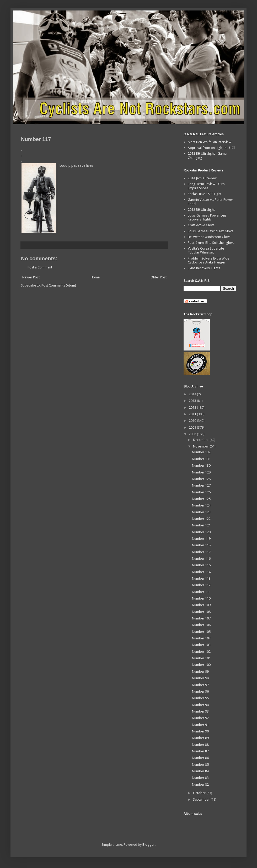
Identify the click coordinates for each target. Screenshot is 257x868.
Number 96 (200, 691)
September (202, 799)
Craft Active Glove (201, 225)
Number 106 (201, 625)
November (201, 446)
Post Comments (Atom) (59, 285)
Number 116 (201, 559)
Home (95, 277)
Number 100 (201, 665)
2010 (193, 421)
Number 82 (200, 785)
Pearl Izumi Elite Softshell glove (211, 243)
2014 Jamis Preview (202, 178)
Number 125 (201, 499)
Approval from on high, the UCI (211, 148)
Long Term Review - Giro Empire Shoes (206, 186)
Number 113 (201, 578)
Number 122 (201, 519)
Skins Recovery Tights (204, 268)
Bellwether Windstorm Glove (209, 237)
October (200, 793)
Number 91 (200, 725)
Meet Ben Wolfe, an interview (210, 142)
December (201, 440)
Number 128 (201, 479)
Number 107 (201, 618)
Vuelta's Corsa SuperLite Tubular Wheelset (206, 250)
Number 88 (200, 745)
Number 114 (201, 572)
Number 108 (201, 612)
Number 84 (200, 771)
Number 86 (200, 758)
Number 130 (201, 465)
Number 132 (201, 452)
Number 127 (201, 485)
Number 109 (201, 605)
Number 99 (200, 672)
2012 (193, 408)
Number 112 (201, 585)
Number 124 (201, 505)
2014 (193, 394)
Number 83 (200, 778)
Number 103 (201, 645)
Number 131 (201, 459)
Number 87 (200, 751)
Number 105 (201, 632)
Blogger (149, 845)
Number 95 (200, 698)
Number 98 (200, 678)
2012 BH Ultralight (201, 210)
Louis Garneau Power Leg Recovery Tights (207, 217)
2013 (193, 401)
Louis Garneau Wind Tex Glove (211, 231)
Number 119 (201, 539)
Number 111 (201, 592)
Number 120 (201, 532)
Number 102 (201, 652)
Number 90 (200, 731)
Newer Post (31, 277)
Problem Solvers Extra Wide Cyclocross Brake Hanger (208, 260)
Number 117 (201, 552)
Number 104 (201, 638)
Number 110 (201, 598)
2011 (193, 414)
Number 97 (200, 685)
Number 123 (201, 512)
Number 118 (201, 545)
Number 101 (201, 658)
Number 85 (200, 765)
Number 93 (200, 711)
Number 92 (200, 718)
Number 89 (200, 738)
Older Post (159, 277)
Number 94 (200, 705)
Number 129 (201, 472)
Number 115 (201, 565)
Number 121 (201, 525)
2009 (193, 427)
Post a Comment (40, 267)
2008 (193, 434)
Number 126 (201, 492)
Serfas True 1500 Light (205, 194)
